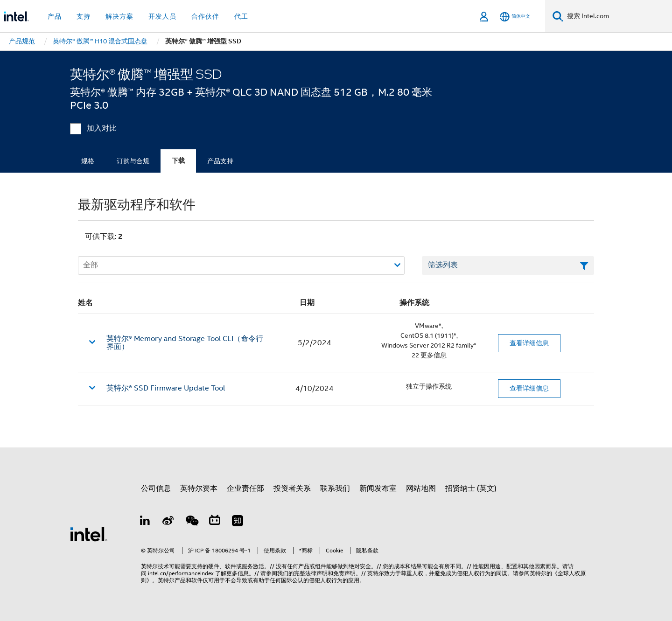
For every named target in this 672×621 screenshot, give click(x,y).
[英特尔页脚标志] (89, 534)
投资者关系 (292, 488)
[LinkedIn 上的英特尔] (145, 522)
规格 (88, 161)
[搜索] (558, 16)
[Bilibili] (215, 522)
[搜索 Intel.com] (618, 16)
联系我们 (335, 488)
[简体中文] (515, 17)
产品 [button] (55, 16)
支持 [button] (84, 16)
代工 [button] (241, 16)
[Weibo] (168, 522)
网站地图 (421, 488)
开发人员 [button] (162, 16)
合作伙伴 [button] (205, 16)
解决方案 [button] (119, 16)
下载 (178, 161)
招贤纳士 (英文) (471, 488)
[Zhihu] (238, 522)
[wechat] (191, 522)
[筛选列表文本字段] (508, 265)
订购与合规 (133, 161)
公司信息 (156, 488)
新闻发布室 (378, 488)
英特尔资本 (199, 488)
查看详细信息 (529, 343)
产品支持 (220, 161)
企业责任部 (245, 488)
